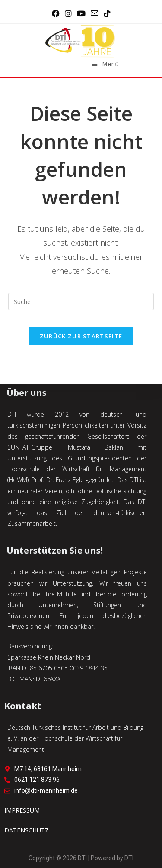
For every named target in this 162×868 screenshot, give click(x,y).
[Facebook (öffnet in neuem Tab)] (56, 13)
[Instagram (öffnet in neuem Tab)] (68, 13)
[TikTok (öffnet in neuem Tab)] (107, 13)
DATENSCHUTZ (27, 830)
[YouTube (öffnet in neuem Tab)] (81, 13)
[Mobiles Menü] (105, 64)
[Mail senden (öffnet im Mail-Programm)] (95, 13)
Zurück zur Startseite (81, 336)
